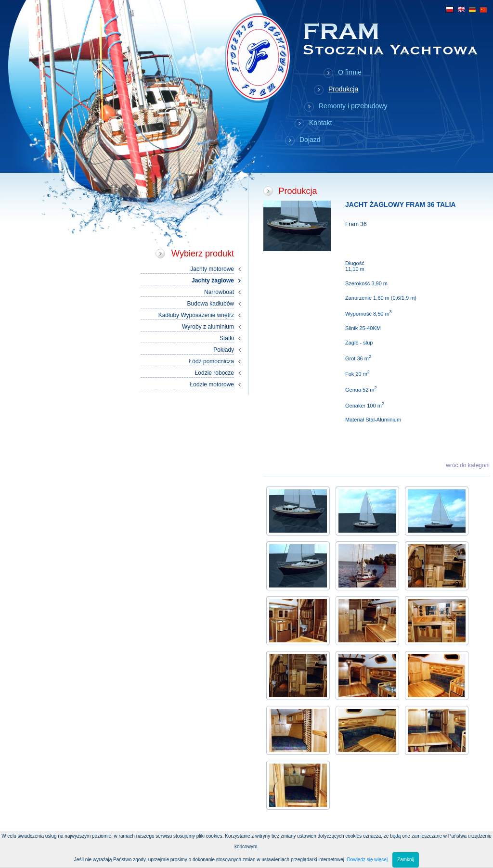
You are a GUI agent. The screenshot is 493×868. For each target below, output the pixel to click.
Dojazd (310, 140)
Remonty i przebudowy (353, 106)
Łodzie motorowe (212, 384)
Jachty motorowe (212, 269)
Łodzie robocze (214, 373)
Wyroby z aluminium (208, 327)
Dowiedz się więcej (367, 860)
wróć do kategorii (468, 465)
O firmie (350, 72)
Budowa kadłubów (211, 304)
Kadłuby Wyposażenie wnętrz (196, 315)
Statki (227, 338)
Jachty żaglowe (213, 281)
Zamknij (406, 860)
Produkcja (343, 89)
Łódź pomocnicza (212, 361)
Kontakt (320, 123)
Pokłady (224, 350)
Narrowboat (219, 292)
